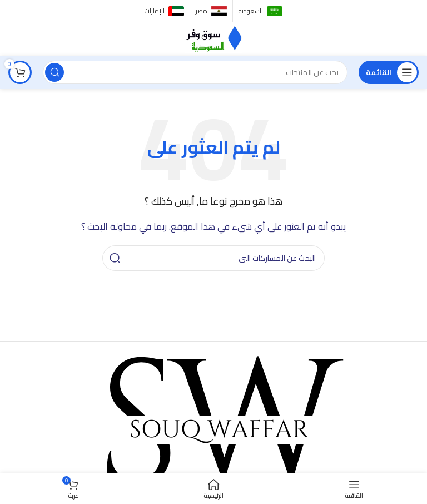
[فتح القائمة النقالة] (389, 72)
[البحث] (195, 72)
